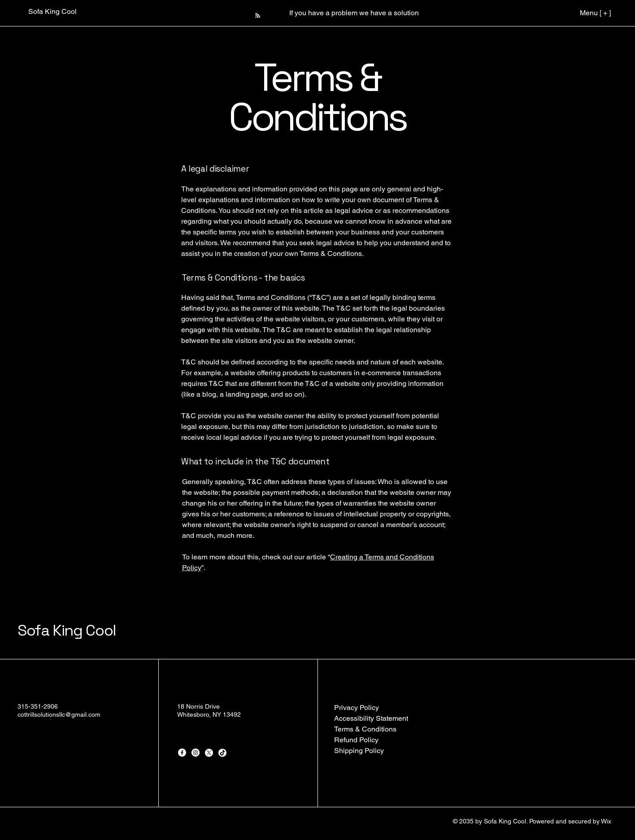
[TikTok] (222, 753)
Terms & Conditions (365, 729)
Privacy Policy (357, 708)
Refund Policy (356, 740)
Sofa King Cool (67, 630)
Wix (607, 821)
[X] (209, 753)
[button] (317, 13)
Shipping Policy (359, 751)
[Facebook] (182, 753)
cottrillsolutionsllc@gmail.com (59, 714)
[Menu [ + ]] (587, 13)
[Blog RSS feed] (258, 16)
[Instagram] (196, 753)
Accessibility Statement (371, 718)
